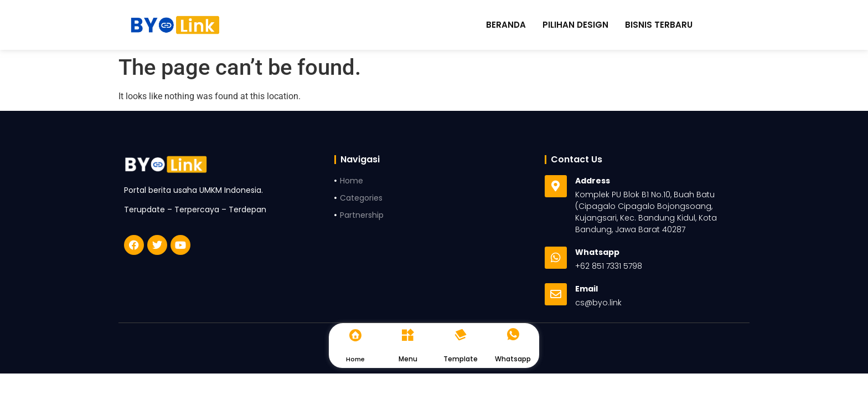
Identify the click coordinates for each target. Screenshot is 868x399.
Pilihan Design (575, 25)
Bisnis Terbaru (659, 25)
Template (461, 359)
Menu (408, 359)
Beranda (506, 25)
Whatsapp (513, 359)
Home (355, 359)
